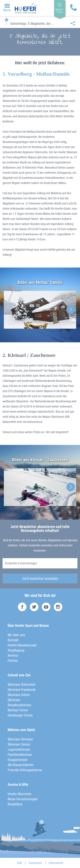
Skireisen (14, 700)
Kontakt (13, 640)
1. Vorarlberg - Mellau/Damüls (36, 74)
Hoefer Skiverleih (20, 794)
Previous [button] (9, 310)
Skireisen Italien (19, 695)
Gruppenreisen (18, 760)
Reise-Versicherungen (23, 799)
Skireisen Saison (19, 744)
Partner (13, 661)
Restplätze (15, 804)
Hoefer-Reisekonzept (22, 645)
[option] (40, 310)
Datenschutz (56, 863)
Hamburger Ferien (20, 715)
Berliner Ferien (18, 710)
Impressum (35, 863)
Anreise (13, 655)
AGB (19, 863)
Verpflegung (16, 650)
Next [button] (71, 310)
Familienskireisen (20, 755)
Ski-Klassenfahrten (21, 765)
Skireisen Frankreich (22, 690)
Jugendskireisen (19, 750)
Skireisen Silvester (20, 739)
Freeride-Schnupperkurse (25, 770)
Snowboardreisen (20, 705)
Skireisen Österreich (22, 685)
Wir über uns (16, 635)
